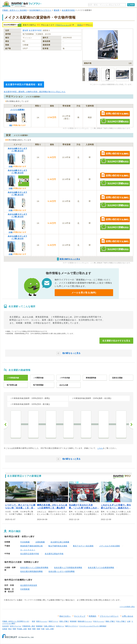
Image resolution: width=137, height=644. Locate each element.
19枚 (11, 188)
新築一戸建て (110, 621)
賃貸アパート (53, 621)
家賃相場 (73, 621)
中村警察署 (25, 589)
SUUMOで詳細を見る (115, 121)
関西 (34, 629)
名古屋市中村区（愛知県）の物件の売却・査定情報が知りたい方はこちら (35, 92)
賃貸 (79, 25)
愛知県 (57, 10)
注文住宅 (5, 626)
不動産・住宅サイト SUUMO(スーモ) (16, 621)
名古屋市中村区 (68, 10)
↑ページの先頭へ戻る (127, 607)
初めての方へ (65, 616)
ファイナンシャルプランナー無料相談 (93, 626)
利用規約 (93, 616)
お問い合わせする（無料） (115, 114)
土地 (129, 621)
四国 (38, 629)
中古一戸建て (121, 621)
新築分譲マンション (85, 621)
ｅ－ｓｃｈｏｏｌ (28, 550)
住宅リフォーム (15, 626)
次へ (131, 425)
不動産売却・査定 (29, 626)
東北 (10, 629)
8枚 (11, 125)
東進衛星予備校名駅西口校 (32, 546)
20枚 (11, 166)
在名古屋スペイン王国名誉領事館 (34, 568)
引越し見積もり (49, 626)
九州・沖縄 (50, 629)
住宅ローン (60, 626)
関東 (14, 629)
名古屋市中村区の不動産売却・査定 (24, 84)
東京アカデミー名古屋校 (83, 546)
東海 (30, 629)
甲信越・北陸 (22, 629)
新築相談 (39, 626)
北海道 (5, 629)
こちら (100, 448)
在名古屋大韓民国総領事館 (32, 571)
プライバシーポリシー (109, 616)
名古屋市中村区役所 (29, 585)
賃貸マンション (42, 621)
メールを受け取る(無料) (84, 293)
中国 (43, 629)
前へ (6, 425)
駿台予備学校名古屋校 (58, 546)
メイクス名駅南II (18, 110)
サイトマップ (80, 616)
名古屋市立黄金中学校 (54, 554)
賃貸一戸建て (64, 621)
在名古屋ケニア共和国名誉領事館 (68, 568)
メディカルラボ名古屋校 (110, 546)
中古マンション (63, 25)
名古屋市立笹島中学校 (30, 554)
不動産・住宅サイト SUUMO (15, 10)
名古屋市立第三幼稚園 (60, 542)
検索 (132, 5)
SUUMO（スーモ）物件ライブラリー (22, 4)
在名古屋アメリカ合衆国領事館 (101, 568)
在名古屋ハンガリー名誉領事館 (62, 571)
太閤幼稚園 (40, 542)
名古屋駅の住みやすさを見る (116, 341)
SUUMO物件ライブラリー (40, 10)
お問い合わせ (128, 616)
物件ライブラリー (72, 626)
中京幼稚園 (25, 542)
